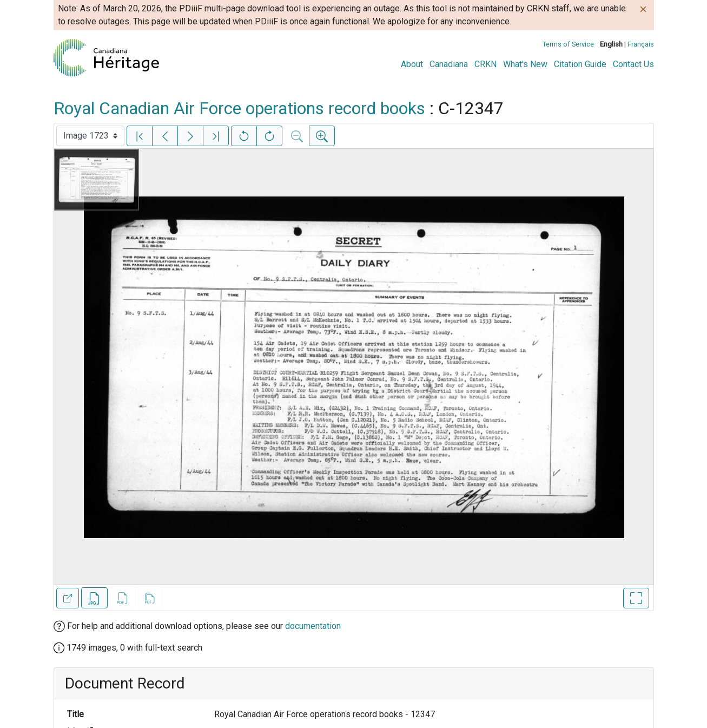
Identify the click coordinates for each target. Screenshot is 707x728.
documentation (313, 626)
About (412, 64)
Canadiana (449, 64)
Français (641, 44)
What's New (525, 64)
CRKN (485, 64)
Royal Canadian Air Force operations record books (239, 108)
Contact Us (633, 64)
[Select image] (90, 136)
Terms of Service (568, 44)
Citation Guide (580, 64)
